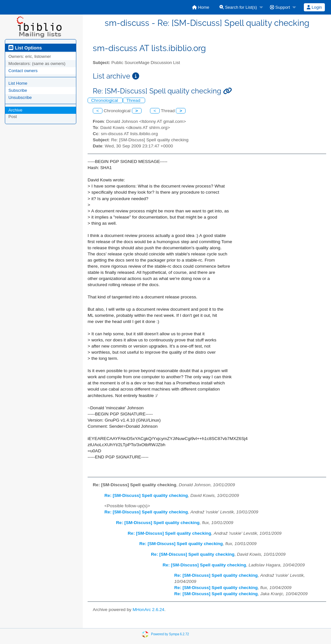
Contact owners (23, 71)
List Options (25, 48)
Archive (15, 110)
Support (280, 7)
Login (314, 7)
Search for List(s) (238, 7)
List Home (18, 83)
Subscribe (18, 90)
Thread (134, 100)
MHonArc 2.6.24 (148, 610)
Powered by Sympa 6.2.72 (170, 634)
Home (201, 7)
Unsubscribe (20, 97)
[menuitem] (201, 7)
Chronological (105, 100)
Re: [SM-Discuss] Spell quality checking (146, 495)
